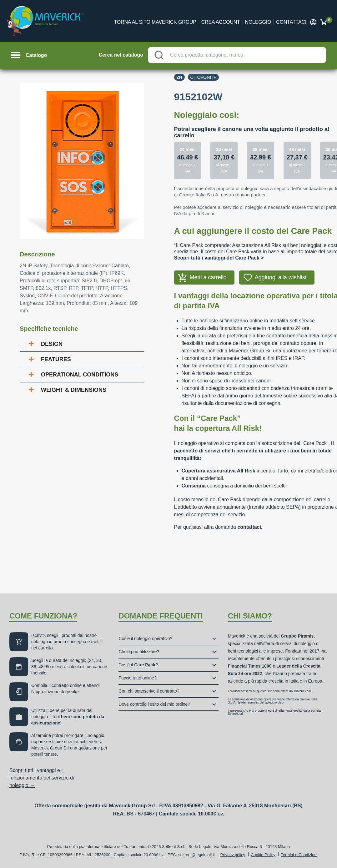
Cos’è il (138, 665)
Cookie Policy (263, 855)
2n (179, 77)
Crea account (221, 22)
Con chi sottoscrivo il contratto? (149, 691)
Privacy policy (233, 855)
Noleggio (258, 22)
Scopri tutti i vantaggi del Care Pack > (219, 258)
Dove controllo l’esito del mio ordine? (154, 704)
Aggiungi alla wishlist (281, 277)
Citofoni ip (204, 77)
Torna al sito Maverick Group (155, 22)
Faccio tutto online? (137, 678)
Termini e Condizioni (299, 855)
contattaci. (250, 527)
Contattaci (291, 22)
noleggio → (22, 785)
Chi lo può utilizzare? (139, 652)
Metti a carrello (208, 277)
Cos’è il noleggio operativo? (145, 638)
